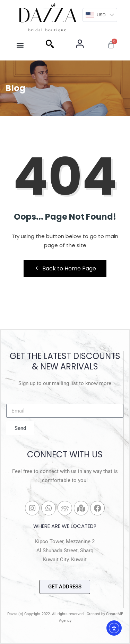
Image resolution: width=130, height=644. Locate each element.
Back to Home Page (65, 268)
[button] (20, 45)
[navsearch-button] (50, 45)
